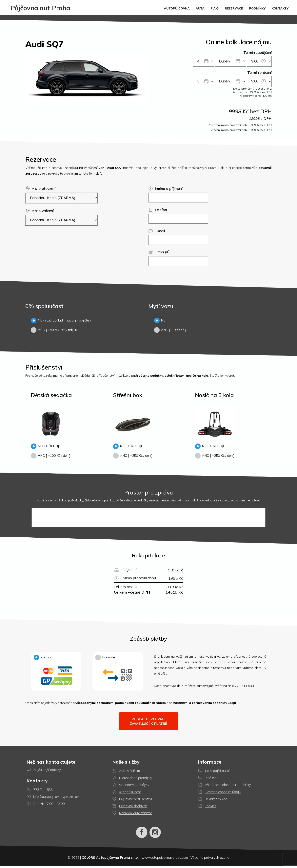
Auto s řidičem (129, 773)
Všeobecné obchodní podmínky (228, 787)
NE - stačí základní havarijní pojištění (61, 320)
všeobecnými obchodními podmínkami (105, 705)
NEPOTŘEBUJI (45, 446)
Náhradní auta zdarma (136, 815)
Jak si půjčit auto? (218, 773)
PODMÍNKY (257, 8)
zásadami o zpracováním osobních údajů (205, 705)
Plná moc (211, 780)
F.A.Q (215, 8)
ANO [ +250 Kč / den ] (133, 455)
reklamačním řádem (150, 705)
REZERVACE (234, 8)
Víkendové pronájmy (134, 787)
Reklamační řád (216, 801)
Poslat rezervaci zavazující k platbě (148, 724)
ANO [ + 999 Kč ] (170, 330)
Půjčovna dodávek (133, 808)
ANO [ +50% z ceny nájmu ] (55, 330)
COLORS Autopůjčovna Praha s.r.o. (110, 860)
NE (160, 320)
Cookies (210, 808)
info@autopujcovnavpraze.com (56, 799)
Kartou (56, 675)
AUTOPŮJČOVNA (177, 8)
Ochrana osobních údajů (223, 794)
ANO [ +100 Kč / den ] (51, 455)
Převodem (118, 675)
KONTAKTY (280, 8)
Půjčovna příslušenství (135, 801)
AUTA (200, 8)
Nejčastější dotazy (47, 772)
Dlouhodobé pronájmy (136, 780)
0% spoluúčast (130, 794)
